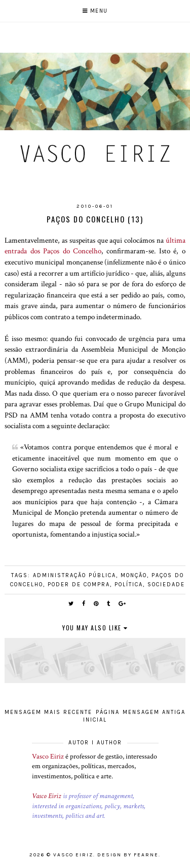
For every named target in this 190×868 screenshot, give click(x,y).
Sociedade (166, 584)
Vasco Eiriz (48, 757)
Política (129, 584)
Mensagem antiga (154, 712)
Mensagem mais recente (48, 712)
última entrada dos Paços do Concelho (95, 246)
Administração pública (74, 575)
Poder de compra (79, 584)
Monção (134, 575)
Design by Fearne (128, 855)
